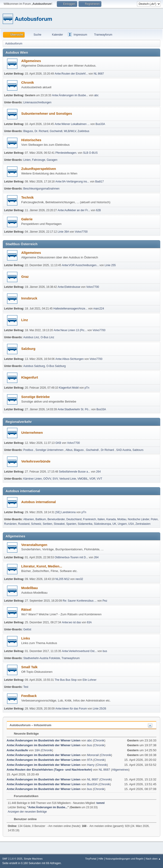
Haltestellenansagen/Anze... (70, 309)
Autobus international (38, 502)
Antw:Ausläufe (17, 750)
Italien (101, 519)
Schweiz (36, 524)
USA (131, 524)
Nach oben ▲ (153, 859)
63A (89, 622)
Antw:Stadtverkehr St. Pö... (74, 409)
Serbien (47, 524)
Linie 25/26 (99, 709)
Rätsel (26, 610)
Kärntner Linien (33, 479)
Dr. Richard (41, 131)
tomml (100, 803)
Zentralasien (143, 524)
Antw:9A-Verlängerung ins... (72, 182)
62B (98, 210)
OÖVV (47, 479)
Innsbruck (29, 298)
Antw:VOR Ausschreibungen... (80, 265)
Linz (25, 320)
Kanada (111, 519)
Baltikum (41, 519)
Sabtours (138, 450)
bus (105, 651)
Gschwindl (56, 131)
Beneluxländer (56, 519)
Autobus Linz (31, 337)
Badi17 (99, 182)
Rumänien (10, 524)
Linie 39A (63, 232)
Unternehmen (32, 433)
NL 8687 (99, 74)
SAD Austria (124, 450)
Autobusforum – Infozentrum (30, 725)
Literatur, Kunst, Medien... (42, 566)
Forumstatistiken (24, 796)
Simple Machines (33, 859)
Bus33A (100, 124)
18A (37, 750)
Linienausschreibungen (37, 102)
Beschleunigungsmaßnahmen (41, 189)
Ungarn (122, 524)
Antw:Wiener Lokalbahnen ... (72, 124)
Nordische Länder (139, 519)
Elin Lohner (90, 680)
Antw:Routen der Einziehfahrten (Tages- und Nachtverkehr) (49, 770)
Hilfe (101, 859)
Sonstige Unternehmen (50, 450)
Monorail (93, 755)
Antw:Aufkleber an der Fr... (74, 210)
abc (96, 95)
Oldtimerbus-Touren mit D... (71, 557)
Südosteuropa (102, 524)
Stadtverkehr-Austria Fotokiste (42, 658)
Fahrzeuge (39, 160)
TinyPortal (91, 859)
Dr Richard (108, 450)
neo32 (79, 579)
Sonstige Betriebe (35, 397)
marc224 (99, 309)
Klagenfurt (30, 377)
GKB (58, 443)
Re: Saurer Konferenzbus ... (80, 601)
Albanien (29, 519)
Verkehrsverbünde (36, 461)
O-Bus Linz (47, 337)
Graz (25, 277)
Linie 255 (110, 265)
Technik (27, 198)
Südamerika (85, 524)
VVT (99, 479)
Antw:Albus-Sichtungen (70, 359)
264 (98, 472)
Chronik (28, 83)
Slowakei (59, 524)
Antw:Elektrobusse (70, 287)
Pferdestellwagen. (66, 153)
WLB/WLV (70, 131)
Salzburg (28, 349)
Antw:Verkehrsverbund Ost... (79, 651)
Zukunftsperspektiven (39, 169)
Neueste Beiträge (24, 734)
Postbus (29, 450)
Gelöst (27, 629)
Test (26, 687)
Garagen (52, 160)
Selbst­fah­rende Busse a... (75, 472)
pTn (87, 388)
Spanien (71, 524)
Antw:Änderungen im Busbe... (70, 95)
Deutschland (74, 519)
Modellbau (29, 588)
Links (26, 638)
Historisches (31, 140)
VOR (92, 479)
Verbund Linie (68, 479)
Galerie (27, 219)
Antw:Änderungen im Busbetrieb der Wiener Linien (43, 740)
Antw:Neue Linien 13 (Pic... (70, 330)
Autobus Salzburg (34, 366)
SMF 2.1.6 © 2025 (12, 859)
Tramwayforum (71, 658)
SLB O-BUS (90, 153)
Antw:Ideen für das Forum (71, 709)
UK (114, 524)
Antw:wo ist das (71, 622)
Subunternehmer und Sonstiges (47, 114)
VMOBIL (83, 479)
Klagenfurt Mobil (69, 388)
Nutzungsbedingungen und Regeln (124, 859)
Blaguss (28, 131)
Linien (27, 160)
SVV (55, 479)
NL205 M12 (63, 579)
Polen (154, 519)
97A (90, 760)
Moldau (122, 519)
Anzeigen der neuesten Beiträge (27, 812)
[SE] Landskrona (66, 512)
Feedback (29, 696)
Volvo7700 (81, 232)
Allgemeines (31, 61)
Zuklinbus (83, 131)
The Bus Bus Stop (66, 680)
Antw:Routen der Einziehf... (71, 74)
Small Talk (29, 667)
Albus (69, 450)
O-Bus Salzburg (56, 366)
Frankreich (90, 519)
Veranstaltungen (34, 545)
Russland (24, 524)
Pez (105, 601)
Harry (91, 765)
